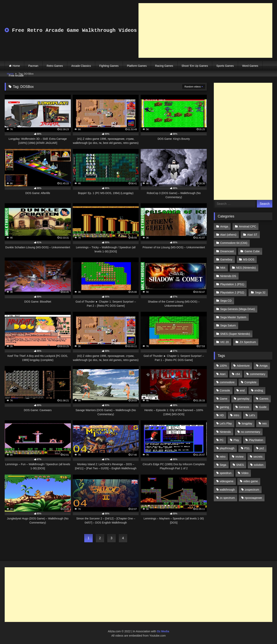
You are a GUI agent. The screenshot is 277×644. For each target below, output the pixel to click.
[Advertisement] (205, 30)
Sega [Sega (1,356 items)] (223, 465)
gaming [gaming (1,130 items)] (224, 407)
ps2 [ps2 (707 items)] (262, 448)
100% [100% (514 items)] (223, 366)
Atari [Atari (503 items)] (223, 374)
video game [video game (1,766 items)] (251, 481)
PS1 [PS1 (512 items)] (247, 448)
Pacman (33, 66)
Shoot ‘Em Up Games (195, 66)
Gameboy (226, 259)
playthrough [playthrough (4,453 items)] (227, 448)
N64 (223, 268)
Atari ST (252, 235)
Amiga (224, 226)
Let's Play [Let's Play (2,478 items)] (226, 423)
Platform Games (137, 66)
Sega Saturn (228, 325)
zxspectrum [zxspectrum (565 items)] (252, 490)
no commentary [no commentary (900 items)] (251, 432)
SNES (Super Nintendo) (235, 334)
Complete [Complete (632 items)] (250, 382)
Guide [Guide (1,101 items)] (263, 407)
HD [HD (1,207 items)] (222, 415)
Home (16, 66)
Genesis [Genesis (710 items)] (244, 407)
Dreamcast (227, 251)
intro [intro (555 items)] (236, 415)
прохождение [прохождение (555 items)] (253, 498)
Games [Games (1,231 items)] (264, 399)
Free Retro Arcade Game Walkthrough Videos (71, 30)
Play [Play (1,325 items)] (236, 440)
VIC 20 (225, 342)
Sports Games (225, 66)
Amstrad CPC (248, 226)
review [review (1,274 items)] (240, 457)
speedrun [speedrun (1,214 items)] (226, 473)
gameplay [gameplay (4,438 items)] (243, 399)
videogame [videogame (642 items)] (226, 481)
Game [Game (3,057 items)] (223, 399)
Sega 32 (260, 292)
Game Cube (252, 251)
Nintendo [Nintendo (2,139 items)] (225, 432)
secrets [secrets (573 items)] (258, 457)
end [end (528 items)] (242, 390)
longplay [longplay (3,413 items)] (247, 423)
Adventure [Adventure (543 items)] (243, 366)
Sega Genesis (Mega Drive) (238, 309)
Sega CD (226, 301)
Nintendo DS (228, 276)
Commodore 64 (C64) (234, 243)
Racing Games (164, 66)
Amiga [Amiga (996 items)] (263, 366)
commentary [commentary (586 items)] (258, 374)
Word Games (250, 66)
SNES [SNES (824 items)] (240, 465)
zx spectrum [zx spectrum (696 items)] (227, 498)
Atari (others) (228, 235)
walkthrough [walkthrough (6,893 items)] (227, 490)
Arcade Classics (81, 66)
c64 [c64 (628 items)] (238, 374)
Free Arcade (16, 76)
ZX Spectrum (248, 342)
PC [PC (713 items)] (222, 440)
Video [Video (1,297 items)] (245, 473)
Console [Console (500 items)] (225, 390)
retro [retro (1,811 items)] (223, 457)
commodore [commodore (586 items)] (227, 382)
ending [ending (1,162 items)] (259, 390)
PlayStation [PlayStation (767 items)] (256, 440)
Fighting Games (109, 66)
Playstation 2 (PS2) (232, 292)
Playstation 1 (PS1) (232, 284)
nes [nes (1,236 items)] (264, 423)
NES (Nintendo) (246, 268)
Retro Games (55, 66)
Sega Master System (233, 317)
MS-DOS (249, 259)
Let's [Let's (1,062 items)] (252, 415)
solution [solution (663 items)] (259, 465)
